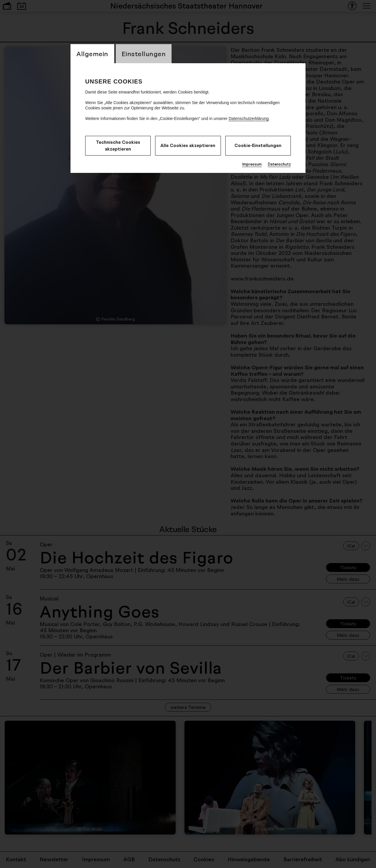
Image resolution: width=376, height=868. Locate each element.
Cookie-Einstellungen (258, 145)
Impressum (252, 164)
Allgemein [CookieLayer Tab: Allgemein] (92, 54)
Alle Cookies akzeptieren (188, 145)
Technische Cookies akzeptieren (118, 146)
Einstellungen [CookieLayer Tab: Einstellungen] (144, 54)
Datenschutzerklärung (249, 118)
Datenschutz (279, 164)
